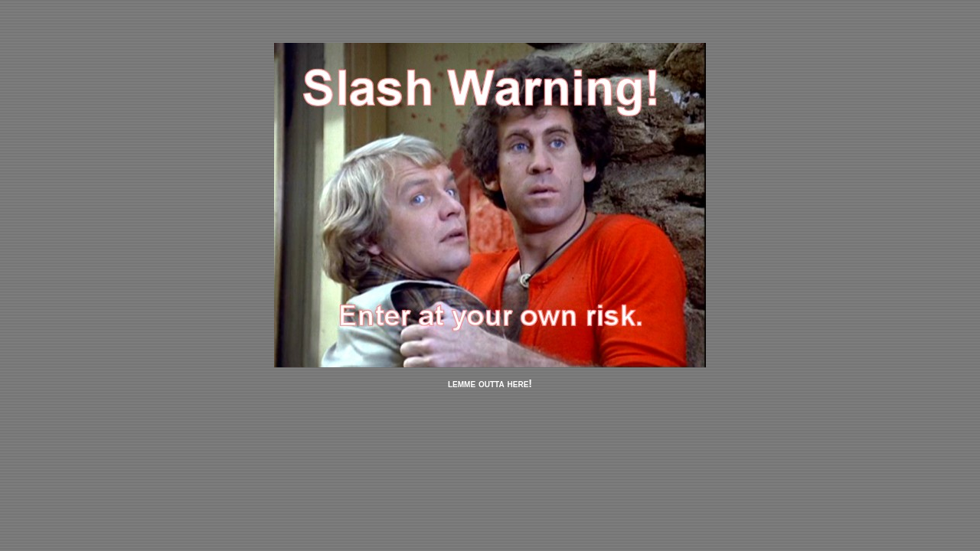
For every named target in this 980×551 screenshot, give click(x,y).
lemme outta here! (490, 383)
